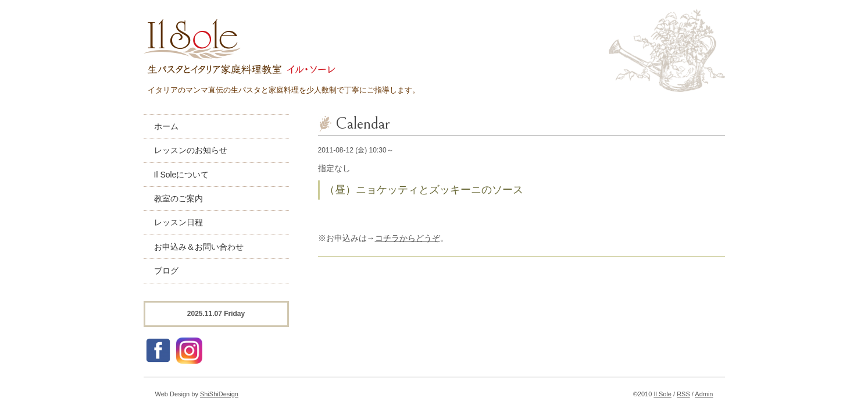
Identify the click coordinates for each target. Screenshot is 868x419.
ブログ (166, 271)
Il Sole (662, 394)
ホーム (166, 126)
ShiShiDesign (219, 394)
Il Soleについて (182, 175)
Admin (704, 394)
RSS (683, 394)
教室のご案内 (178, 198)
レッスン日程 (178, 222)
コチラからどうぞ (408, 238)
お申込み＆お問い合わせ (199, 247)
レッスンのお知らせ (191, 150)
